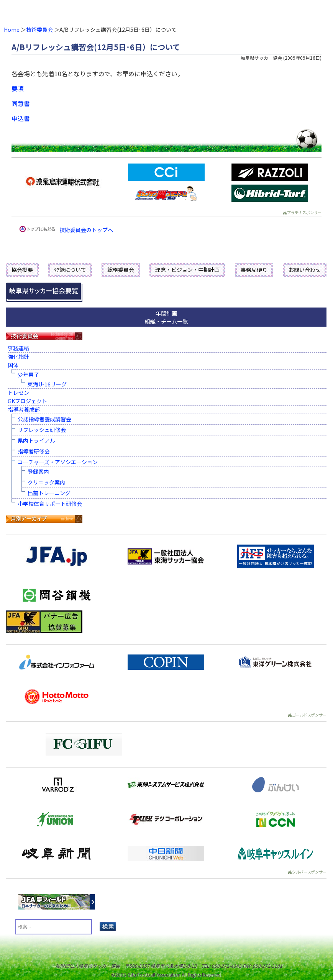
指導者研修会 (34, 451)
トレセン (18, 393)
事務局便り (254, 270)
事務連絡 (18, 348)
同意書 (21, 103)
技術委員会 (39, 29)
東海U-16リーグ (47, 384)
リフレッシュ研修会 (42, 430)
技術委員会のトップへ (86, 230)
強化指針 (18, 357)
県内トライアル (36, 440)
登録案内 (38, 471)
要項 (18, 88)
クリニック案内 (46, 482)
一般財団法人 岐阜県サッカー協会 (133, 11)
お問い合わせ (305, 270)
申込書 (21, 118)
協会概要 (22, 270)
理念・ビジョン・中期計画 (187, 270)
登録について (70, 270)
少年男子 (28, 375)
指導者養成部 (24, 409)
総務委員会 (121, 270)
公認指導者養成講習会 (44, 419)
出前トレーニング (49, 493)
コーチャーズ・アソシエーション (58, 462)
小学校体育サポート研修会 (50, 504)
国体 (13, 365)
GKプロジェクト (27, 401)
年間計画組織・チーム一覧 (166, 317)
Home (12, 29)
